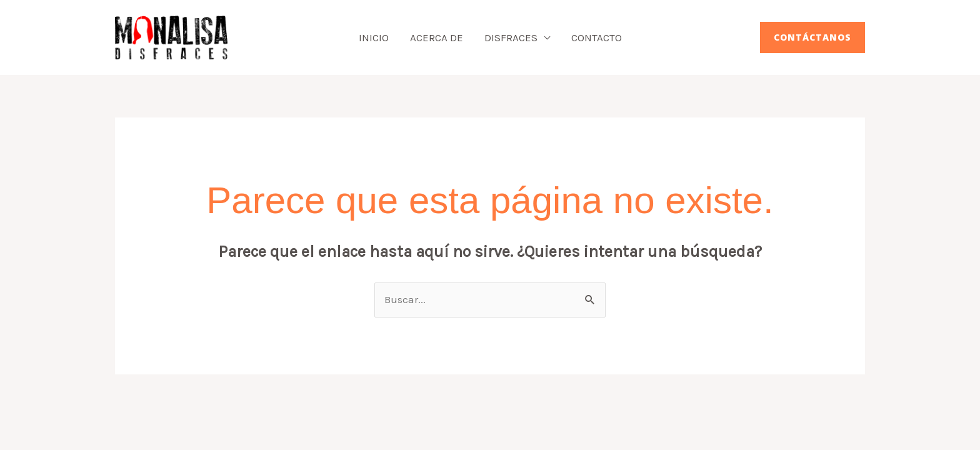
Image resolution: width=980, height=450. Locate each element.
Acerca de (437, 37)
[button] (812, 37)
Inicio (374, 37)
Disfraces (511, 37)
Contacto (597, 37)
